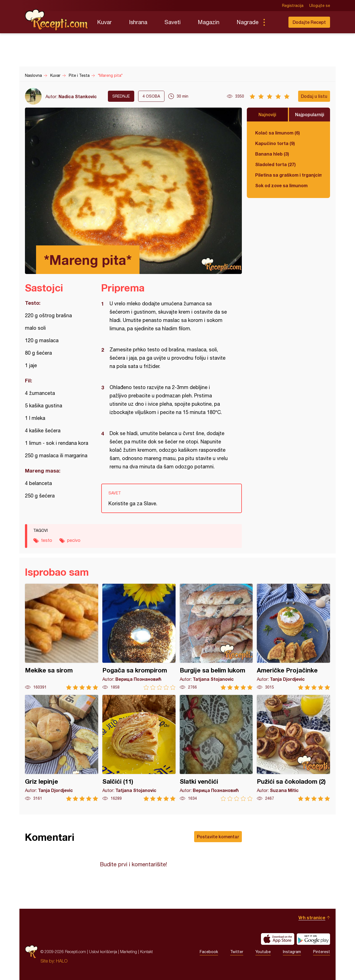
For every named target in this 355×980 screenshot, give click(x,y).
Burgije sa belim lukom (216, 637)
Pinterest (322, 952)
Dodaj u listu (314, 96)
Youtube (263, 952)
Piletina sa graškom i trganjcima (288, 175)
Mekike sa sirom (62, 637)
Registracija (293, 6)
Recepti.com (57, 20)
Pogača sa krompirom (139, 637)
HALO (62, 961)
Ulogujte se (320, 6)
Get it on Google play (313, 939)
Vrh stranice (312, 917)
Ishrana (138, 22)
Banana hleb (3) (272, 154)
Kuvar (104, 22)
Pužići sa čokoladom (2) (293, 748)
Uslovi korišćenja (103, 952)
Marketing (129, 952)
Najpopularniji (310, 114)
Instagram (292, 952)
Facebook (209, 952)
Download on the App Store (278, 939)
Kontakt (146, 952)
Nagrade (248, 22)
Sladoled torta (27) (275, 164)
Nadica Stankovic (78, 96)
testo (47, 540)
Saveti (173, 22)
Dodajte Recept (309, 22)
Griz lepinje (62, 748)
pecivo (74, 540)
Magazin (209, 22)
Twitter (237, 952)
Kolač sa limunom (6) (277, 133)
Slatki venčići (216, 748)
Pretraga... (275, 22)
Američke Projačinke (293, 637)
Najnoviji (267, 114)
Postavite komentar (218, 836)
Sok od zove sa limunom (281, 185)
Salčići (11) (139, 748)
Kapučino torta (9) (275, 143)
